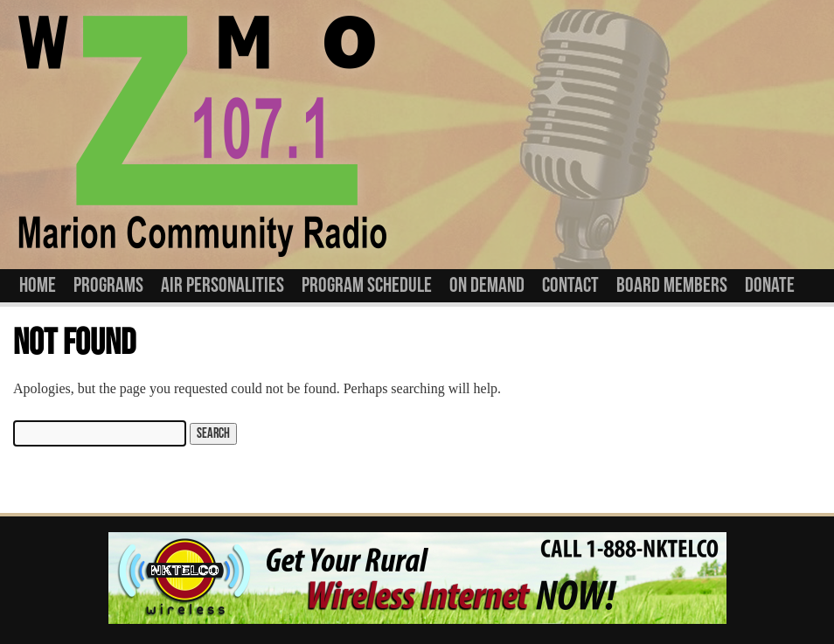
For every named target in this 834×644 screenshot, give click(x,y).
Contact (570, 285)
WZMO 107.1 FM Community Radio (202, 135)
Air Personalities (222, 285)
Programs (108, 285)
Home (38, 285)
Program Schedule (367, 285)
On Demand (487, 285)
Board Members (672, 285)
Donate (770, 285)
